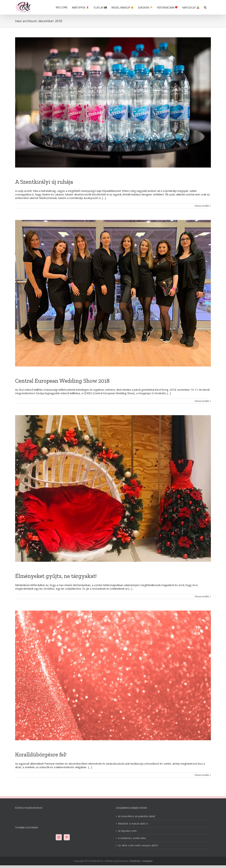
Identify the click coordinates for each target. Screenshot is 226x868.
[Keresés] (205, 7)
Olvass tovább (202, 206)
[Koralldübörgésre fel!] (113, 676)
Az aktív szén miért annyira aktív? (138, 845)
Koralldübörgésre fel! (41, 754)
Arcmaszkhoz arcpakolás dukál (136, 816)
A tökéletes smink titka (132, 838)
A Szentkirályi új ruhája (44, 182)
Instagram (147, 861)
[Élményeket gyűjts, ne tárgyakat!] (113, 488)
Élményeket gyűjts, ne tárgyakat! (56, 576)
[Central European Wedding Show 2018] (113, 293)
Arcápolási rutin (127, 831)
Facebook (135, 861)
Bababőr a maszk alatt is (133, 823)
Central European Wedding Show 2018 (62, 381)
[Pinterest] (67, 837)
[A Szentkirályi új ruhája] (113, 102)
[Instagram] (59, 837)
